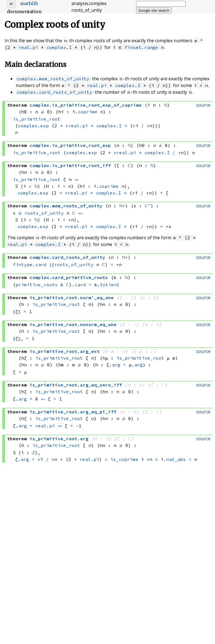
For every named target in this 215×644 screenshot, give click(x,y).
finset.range (141, 47)
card (80, 285)
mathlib (29, 3)
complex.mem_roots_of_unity (53, 79)
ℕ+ (122, 206)
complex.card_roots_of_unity (54, 92)
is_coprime (124, 459)
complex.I (59, 47)
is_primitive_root (37, 119)
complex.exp (33, 126)
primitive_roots (37, 285)
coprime (88, 112)
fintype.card (30, 264)
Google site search (154, 10)
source (203, 105)
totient (110, 285)
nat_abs (176, 459)
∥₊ (21, 338)
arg (116, 365)
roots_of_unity (44, 213)
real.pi (28, 47)
